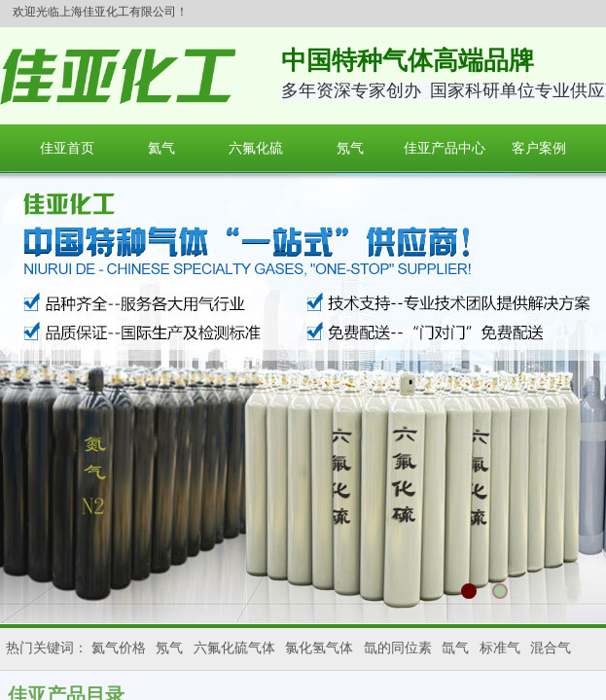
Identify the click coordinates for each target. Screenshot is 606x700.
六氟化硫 (256, 148)
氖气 (350, 148)
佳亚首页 (67, 148)
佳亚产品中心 (445, 148)
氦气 (161, 148)
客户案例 (539, 148)
